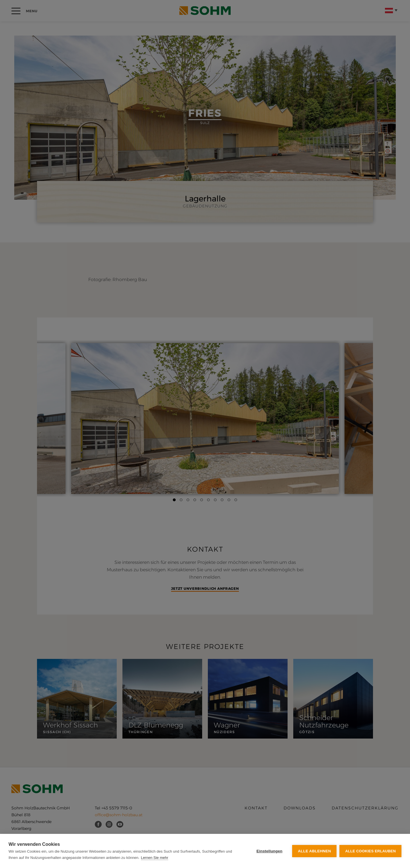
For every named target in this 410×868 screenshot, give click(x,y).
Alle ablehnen (314, 851)
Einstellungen (269, 851)
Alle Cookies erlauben (370, 851)
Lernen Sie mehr (155, 858)
